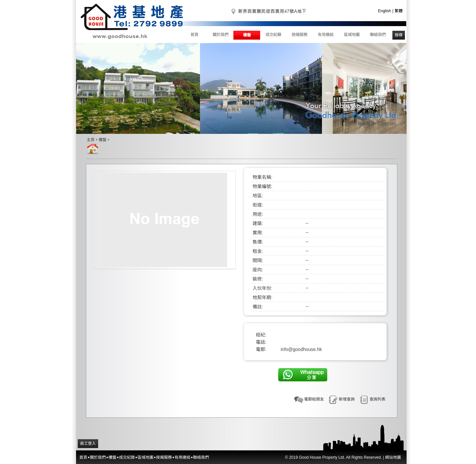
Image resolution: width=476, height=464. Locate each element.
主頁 (91, 140)
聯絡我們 (378, 35)
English (385, 11)
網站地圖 (393, 457)
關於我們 (220, 35)
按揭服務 (299, 35)
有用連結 (326, 35)
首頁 (194, 35)
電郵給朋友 (314, 399)
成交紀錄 (273, 35)
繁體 (399, 11)
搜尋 (399, 35)
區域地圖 (352, 35)
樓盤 (247, 35)
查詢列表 (377, 399)
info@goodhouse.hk (301, 349)
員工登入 (88, 444)
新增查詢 (347, 399)
